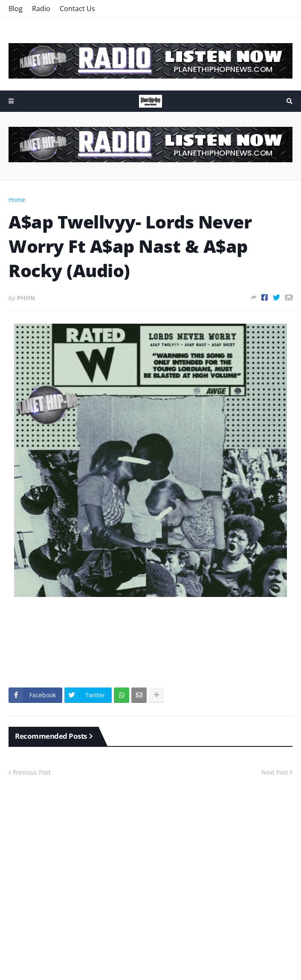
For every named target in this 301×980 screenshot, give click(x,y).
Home (17, 200)
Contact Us (77, 9)
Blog (16, 9)
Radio (41, 9)
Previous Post (32, 772)
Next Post (275, 772)
